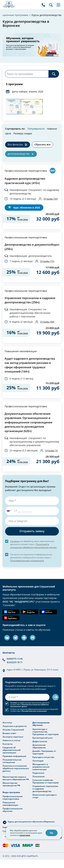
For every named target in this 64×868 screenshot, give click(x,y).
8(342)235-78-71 (15, 662)
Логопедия (38, 761)
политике (25, 835)
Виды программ (11, 792)
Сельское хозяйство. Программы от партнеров (45, 781)
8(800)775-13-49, (15, 659)
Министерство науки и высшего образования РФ (16, 778)
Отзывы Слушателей (13, 730)
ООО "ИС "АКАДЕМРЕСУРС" (19, 602)
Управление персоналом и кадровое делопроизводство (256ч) (30, 300)
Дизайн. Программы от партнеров (44, 752)
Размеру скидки (23, 133)
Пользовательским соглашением (27, 560)
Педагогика (38, 773)
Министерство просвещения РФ (11, 784)
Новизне (52, 129)
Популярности (36, 129)
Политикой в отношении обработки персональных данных (29, 705)
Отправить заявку (32, 531)
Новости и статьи (11, 740)
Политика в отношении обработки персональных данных (16, 768)
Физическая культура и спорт (44, 796)
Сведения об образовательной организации (12, 750)
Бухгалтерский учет (43, 738)
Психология (38, 776)
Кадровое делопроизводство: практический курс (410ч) (25, 181)
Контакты (8, 744)
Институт (7, 722)
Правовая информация (14, 756)
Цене (8, 133)
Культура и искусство (43, 757)
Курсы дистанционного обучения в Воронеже (31, 822)
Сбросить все (42, 144)
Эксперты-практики (13, 737)
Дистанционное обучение (41, 724)
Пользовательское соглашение (12, 761)
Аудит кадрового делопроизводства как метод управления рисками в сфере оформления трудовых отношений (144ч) (30, 365)
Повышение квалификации (21, 351)
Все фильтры (15, 144)
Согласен (15, 541)
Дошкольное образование (39, 746)
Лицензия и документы (15, 726)
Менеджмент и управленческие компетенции (41, 767)
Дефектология (40, 741)
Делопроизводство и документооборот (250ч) (32, 247)
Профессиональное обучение (13, 810)
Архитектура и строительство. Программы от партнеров (45, 732)
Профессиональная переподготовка (26, 171)
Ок (52, 833)
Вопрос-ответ (9, 733)
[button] (8, 511)
